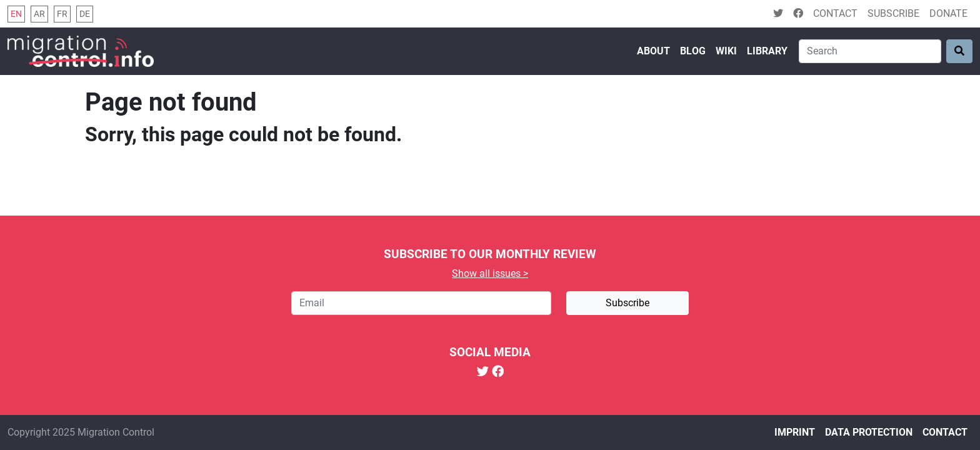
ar (39, 14)
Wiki (726, 51)
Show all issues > (490, 273)
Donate (948, 13)
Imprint (795, 432)
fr (62, 14)
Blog (693, 51)
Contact (835, 13)
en (16, 14)
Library (767, 51)
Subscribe (893, 13)
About (653, 51)
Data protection (869, 432)
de (85, 14)
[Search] (870, 51)
